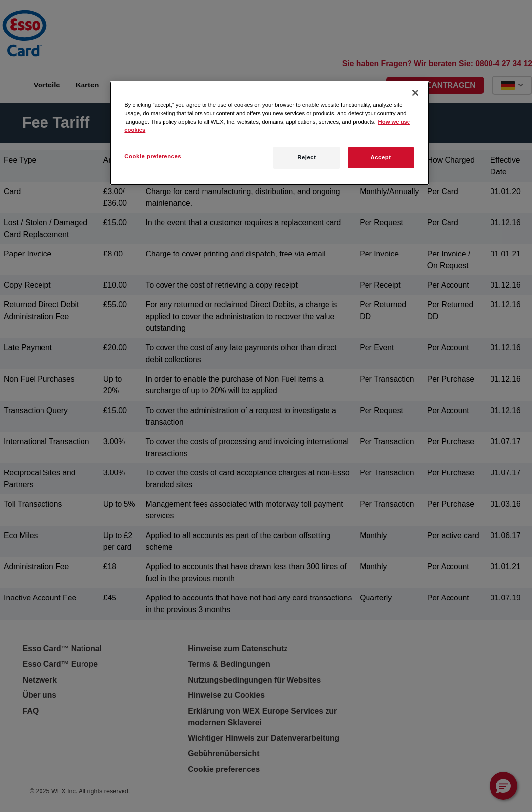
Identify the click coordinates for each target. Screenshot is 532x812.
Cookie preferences (153, 156)
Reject (307, 157)
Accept (381, 157)
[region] (269, 133)
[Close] (415, 93)
